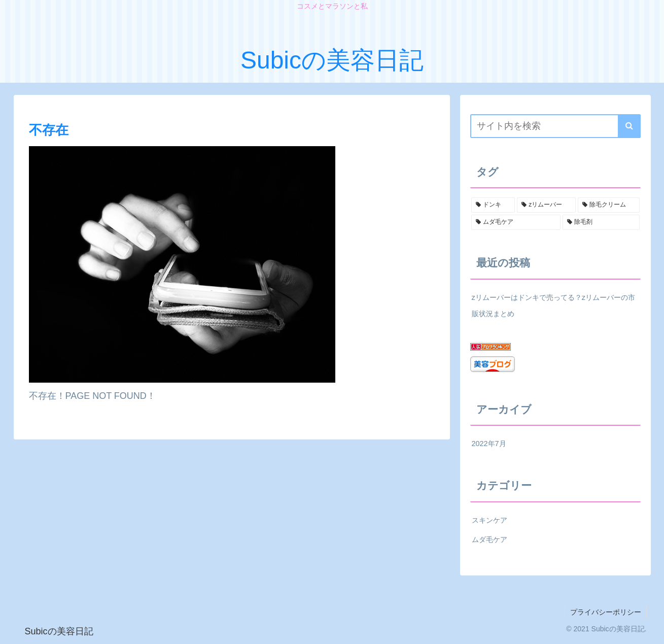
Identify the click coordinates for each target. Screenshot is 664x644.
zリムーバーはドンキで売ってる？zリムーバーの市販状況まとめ (553, 306)
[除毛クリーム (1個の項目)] (609, 205)
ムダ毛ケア (490, 539)
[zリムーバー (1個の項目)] (546, 205)
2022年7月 (489, 444)
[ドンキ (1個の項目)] (493, 205)
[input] (555, 126)
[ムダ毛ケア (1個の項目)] (516, 222)
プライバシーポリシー (606, 612)
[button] (629, 126)
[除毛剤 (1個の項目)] (601, 222)
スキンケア (490, 520)
